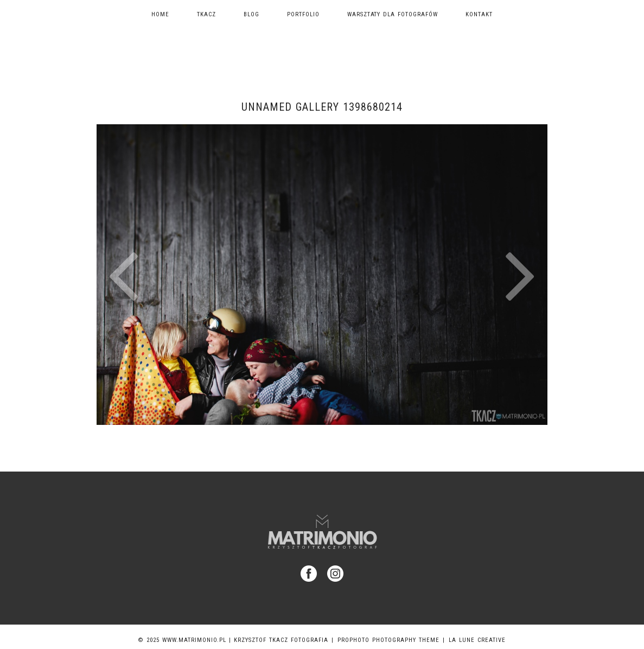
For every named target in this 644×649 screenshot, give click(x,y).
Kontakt (479, 14)
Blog (251, 14)
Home (160, 14)
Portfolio (303, 14)
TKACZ (206, 14)
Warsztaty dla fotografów (393, 14)
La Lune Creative (477, 640)
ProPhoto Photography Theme (388, 640)
